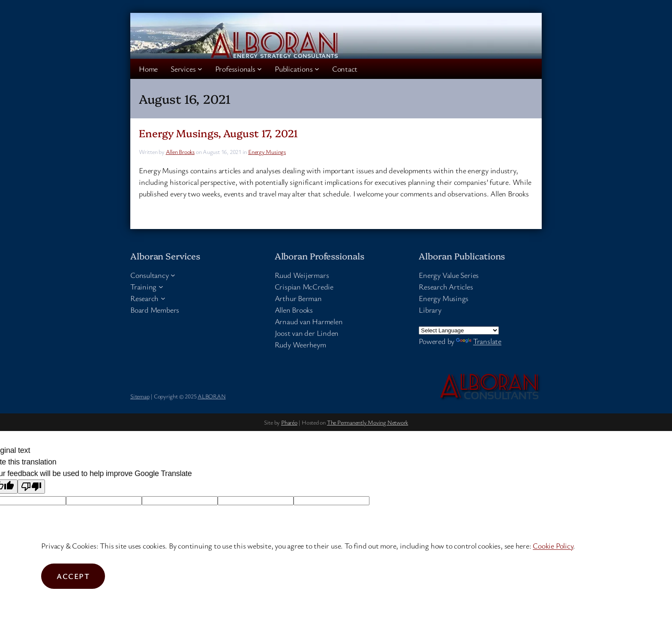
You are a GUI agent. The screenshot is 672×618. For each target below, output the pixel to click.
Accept (73, 576)
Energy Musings (267, 152)
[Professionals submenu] (259, 69)
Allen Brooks (180, 152)
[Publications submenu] (317, 69)
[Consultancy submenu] (173, 275)
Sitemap (140, 396)
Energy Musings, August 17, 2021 (218, 133)
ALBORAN (211, 396)
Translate (479, 341)
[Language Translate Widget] (459, 330)
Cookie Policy (553, 546)
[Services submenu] (200, 69)
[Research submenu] (163, 298)
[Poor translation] (31, 487)
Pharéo (289, 422)
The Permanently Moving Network (367, 422)
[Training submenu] (161, 287)
